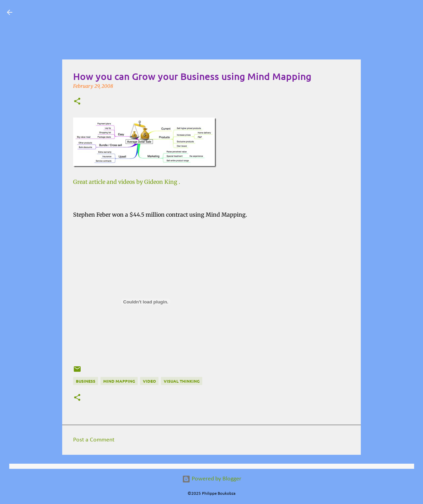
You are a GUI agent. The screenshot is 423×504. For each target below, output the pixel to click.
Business (86, 381)
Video (149, 381)
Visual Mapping (58, 12)
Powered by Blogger (212, 479)
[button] (77, 102)
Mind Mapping (119, 381)
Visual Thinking (182, 381)
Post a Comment (94, 440)
